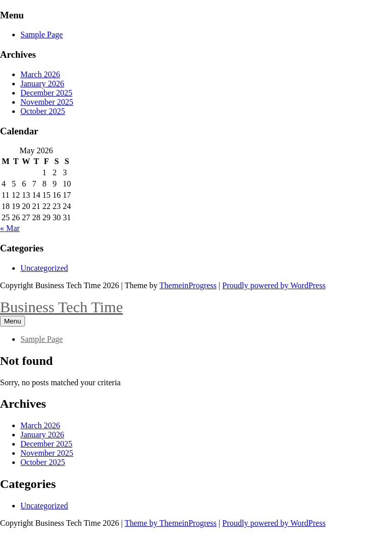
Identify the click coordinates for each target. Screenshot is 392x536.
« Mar (10, 228)
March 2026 (40, 74)
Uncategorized (44, 268)
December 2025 (46, 93)
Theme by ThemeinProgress (170, 523)
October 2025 (43, 111)
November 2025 (47, 102)
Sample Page (42, 34)
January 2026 (42, 84)
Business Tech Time (62, 307)
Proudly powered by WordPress (274, 285)
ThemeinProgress (188, 285)
